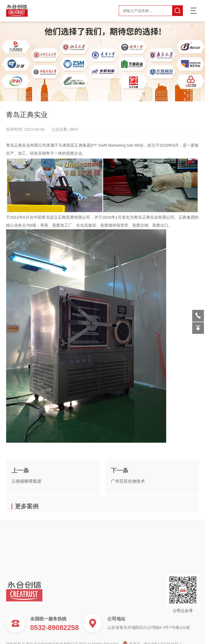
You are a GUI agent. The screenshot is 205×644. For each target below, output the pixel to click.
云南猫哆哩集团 (26, 493)
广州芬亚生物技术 (128, 493)
